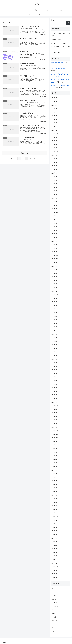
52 (30, 158)
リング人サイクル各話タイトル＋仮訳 (61, 35)
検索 (52, 20)
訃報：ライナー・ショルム (59, 43)
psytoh (53, 65)
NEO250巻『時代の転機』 (59, 63)
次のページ (25, 153)
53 (34, 158)
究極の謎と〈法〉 (56, 40)
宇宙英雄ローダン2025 (58, 53)
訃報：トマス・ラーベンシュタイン (61, 48)
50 (23, 158)
